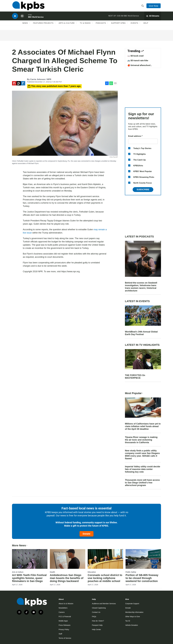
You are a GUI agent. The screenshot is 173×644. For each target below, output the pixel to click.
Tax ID (128, 621)
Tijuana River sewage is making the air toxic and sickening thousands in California (141, 440)
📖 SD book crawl (136, 56)
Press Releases (65, 625)
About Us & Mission (66, 604)
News (25, 25)
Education (92, 572)
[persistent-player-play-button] (15, 17)
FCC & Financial (65, 617)
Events (134, 25)
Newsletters (63, 608)
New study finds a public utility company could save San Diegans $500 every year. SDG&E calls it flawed (142, 455)
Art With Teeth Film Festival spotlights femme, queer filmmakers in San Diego (29, 578)
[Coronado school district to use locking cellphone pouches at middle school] (105, 559)
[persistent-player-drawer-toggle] (153, 17)
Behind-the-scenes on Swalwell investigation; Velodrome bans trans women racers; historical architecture (141, 287)
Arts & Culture (67, 25)
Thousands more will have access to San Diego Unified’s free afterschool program (142, 483)
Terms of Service (65, 638)
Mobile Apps (63, 621)
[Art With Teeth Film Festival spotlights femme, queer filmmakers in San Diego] (30, 559)
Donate (86, 534)
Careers (62, 612)
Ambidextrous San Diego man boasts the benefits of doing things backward (67, 578)
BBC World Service (36, 18)
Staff (60, 634)
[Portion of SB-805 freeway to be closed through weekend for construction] (143, 559)
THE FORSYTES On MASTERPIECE (135, 377)
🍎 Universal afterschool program (139, 66)
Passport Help (97, 625)
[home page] (28, 6)
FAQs (94, 617)
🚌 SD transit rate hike (138, 60)
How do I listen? (98, 621)
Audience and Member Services (104, 604)
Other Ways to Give (133, 617)
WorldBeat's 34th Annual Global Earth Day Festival (141, 333)
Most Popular (134, 393)
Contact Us (96, 612)
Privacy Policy (64, 629)
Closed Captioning (99, 608)
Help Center (96, 629)
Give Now (154, 6)
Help (146, 25)
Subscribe (143, 190)
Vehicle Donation (132, 625)
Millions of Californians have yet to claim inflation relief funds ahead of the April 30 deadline (143, 426)
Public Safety (131, 572)
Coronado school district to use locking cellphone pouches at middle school (105, 578)
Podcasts (101, 25)
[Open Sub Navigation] (30, 25)
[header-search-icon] (143, 6)
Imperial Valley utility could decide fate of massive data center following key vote (143, 469)
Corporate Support (132, 604)
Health (52, 572)
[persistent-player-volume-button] (22, 17)
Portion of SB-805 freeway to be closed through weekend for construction (142, 578)
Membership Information (134, 612)
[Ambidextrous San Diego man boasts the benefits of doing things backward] (68, 559)
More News (20, 545)
